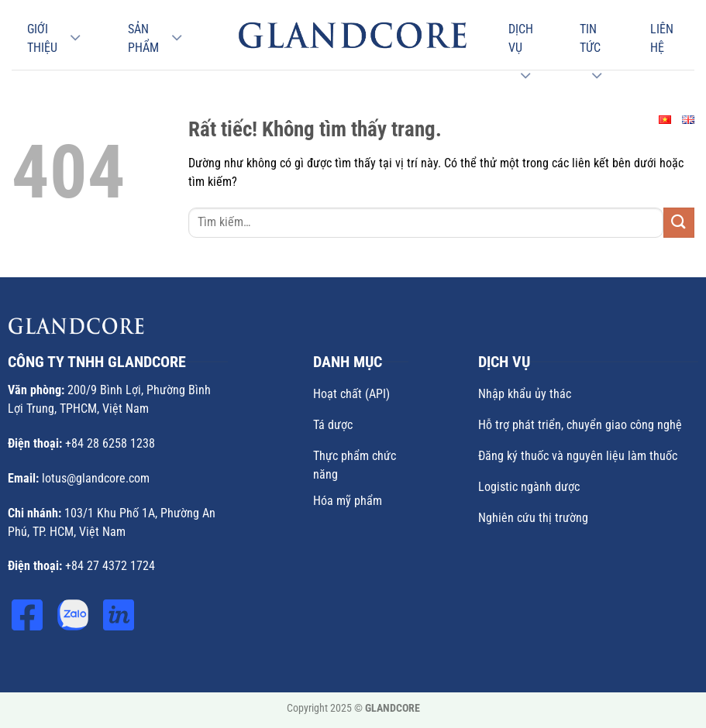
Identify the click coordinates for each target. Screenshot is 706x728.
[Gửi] (679, 223)
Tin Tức (590, 38)
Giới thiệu (42, 38)
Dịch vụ (521, 38)
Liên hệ (662, 38)
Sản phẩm (143, 38)
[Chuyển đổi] (75, 38)
